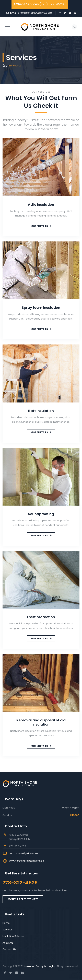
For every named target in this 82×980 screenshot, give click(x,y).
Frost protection (41, 617)
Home (6, 923)
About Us (8, 943)
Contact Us (9, 949)
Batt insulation (41, 411)
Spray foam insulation (41, 308)
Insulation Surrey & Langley (40, 966)
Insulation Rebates (13, 936)
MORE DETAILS (39, 226)
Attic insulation (41, 205)
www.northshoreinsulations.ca (26, 861)
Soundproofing (41, 514)
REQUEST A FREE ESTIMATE (23, 899)
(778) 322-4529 (52, 4)
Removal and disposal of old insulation (41, 722)
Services (7, 930)
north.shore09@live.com (36, 13)
